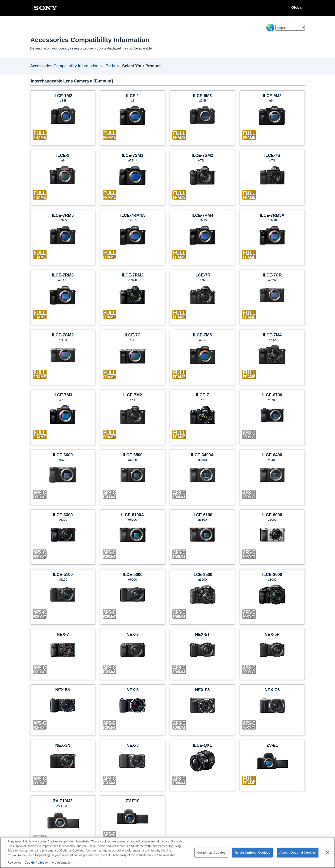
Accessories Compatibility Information (64, 66)
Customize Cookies (211, 853)
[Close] (328, 852)
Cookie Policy (35, 863)
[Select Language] (290, 28)
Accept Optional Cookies (298, 853)
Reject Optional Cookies (253, 853)
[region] (167, 853)
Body (110, 66)
